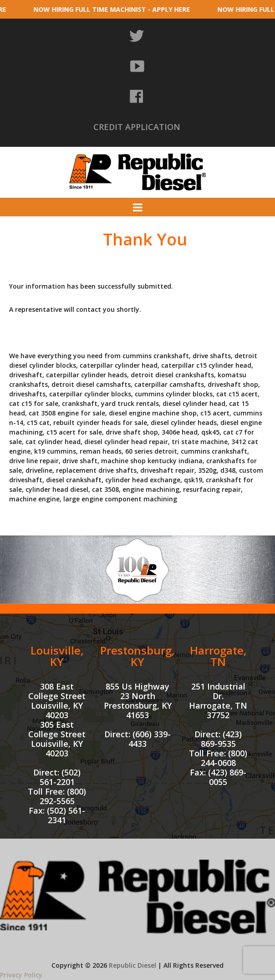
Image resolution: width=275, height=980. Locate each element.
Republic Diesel (132, 965)
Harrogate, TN (218, 656)
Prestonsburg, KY (137, 656)
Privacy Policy (21, 975)
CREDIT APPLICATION (137, 127)
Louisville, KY (57, 656)
